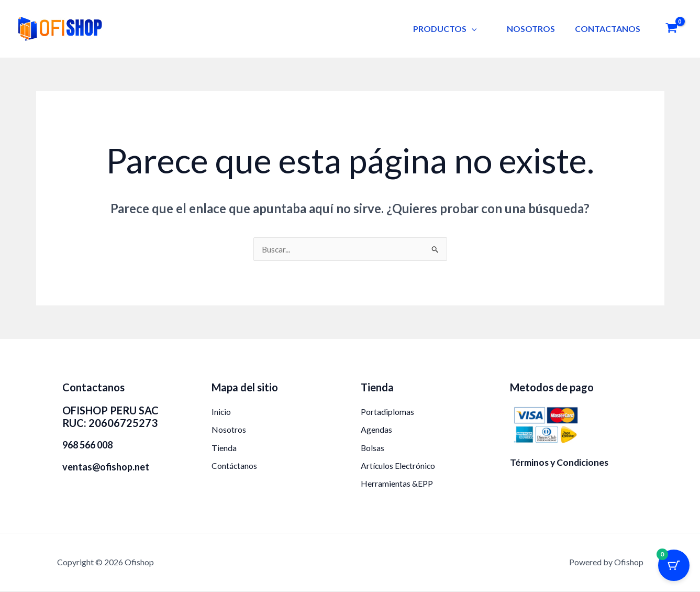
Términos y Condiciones (560, 462)
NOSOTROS (536, 29)
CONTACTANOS (609, 29)
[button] (480, 29)
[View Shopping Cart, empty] (671, 29)
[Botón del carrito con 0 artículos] (674, 566)
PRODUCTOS (453, 29)
